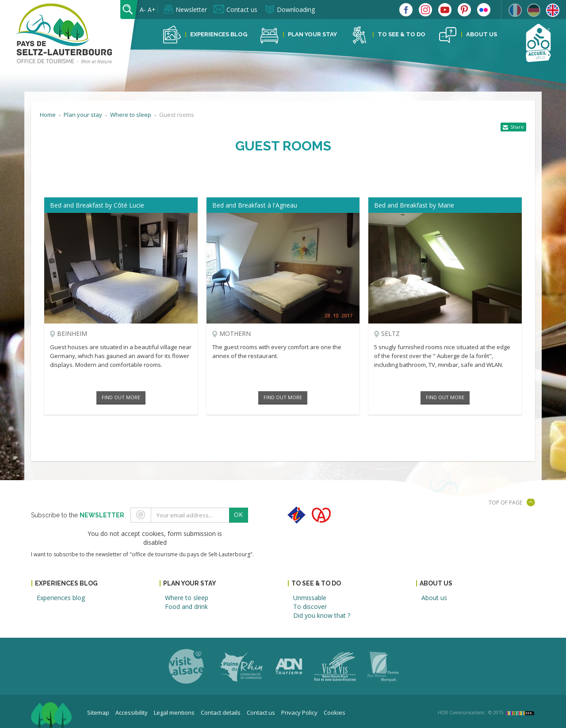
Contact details (221, 713)
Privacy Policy (299, 713)
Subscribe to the (78, 515)
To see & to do (402, 34)
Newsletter (191, 10)
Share (517, 127)
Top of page (505, 503)
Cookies (335, 713)
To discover (310, 607)
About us (482, 34)
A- (143, 10)
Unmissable (310, 598)
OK (238, 514)
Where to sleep (187, 598)
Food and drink (186, 607)
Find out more (121, 397)
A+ (152, 10)
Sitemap (98, 713)
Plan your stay (312, 34)
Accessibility (132, 713)
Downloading (296, 10)
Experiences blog (219, 34)
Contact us (242, 10)
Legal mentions (174, 713)
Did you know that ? (322, 615)
